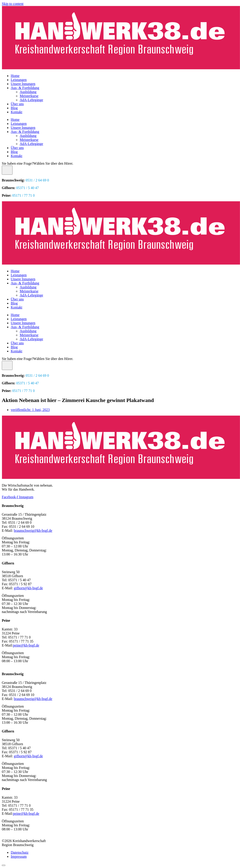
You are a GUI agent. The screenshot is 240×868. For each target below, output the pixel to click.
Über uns (17, 104)
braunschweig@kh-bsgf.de (33, 531)
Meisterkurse (29, 96)
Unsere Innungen (23, 84)
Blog (14, 108)
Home (15, 76)
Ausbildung (28, 92)
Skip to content (13, 4)
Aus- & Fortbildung (25, 88)
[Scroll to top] (4, 865)
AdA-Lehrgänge (31, 100)
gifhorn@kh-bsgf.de (28, 588)
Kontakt (17, 112)
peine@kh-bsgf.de (26, 645)
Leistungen (19, 80)
